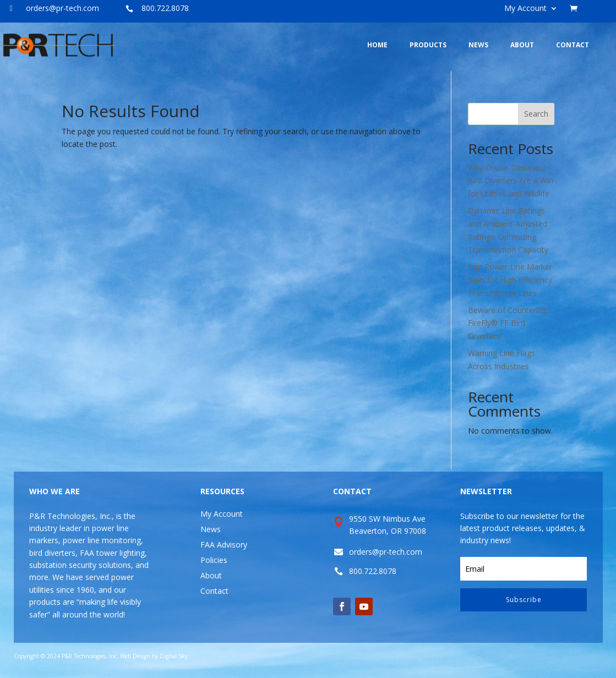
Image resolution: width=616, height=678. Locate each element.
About (211, 575)
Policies (214, 560)
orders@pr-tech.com (62, 8)
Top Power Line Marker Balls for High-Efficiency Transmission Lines (510, 280)
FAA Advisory (224, 545)
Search (536, 114)
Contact (214, 591)
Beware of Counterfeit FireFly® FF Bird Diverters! (508, 323)
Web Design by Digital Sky (154, 656)
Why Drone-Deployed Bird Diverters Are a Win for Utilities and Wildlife (511, 181)
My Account (525, 9)
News (211, 529)
